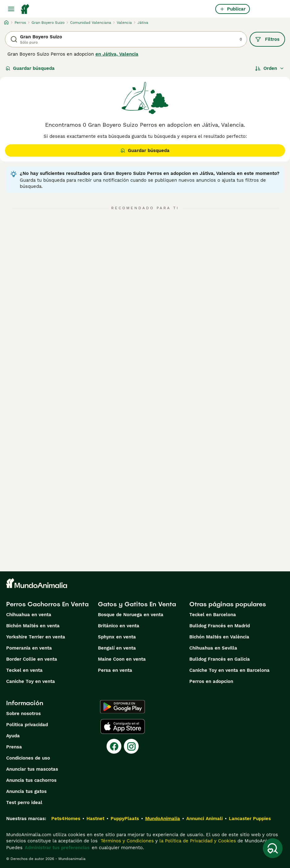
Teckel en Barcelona (213, 615)
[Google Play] (122, 707)
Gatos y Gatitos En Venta (137, 604)
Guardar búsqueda (30, 68)
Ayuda (13, 736)
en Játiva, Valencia (117, 54)
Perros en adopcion (211, 681)
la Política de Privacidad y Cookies (197, 841)
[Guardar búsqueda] (273, 848)
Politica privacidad (27, 725)
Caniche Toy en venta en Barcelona (229, 670)
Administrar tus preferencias (57, 848)
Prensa (14, 747)
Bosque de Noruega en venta (131, 615)
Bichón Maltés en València (219, 637)
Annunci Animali (204, 819)
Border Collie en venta (32, 659)
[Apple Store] (123, 726)
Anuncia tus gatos (26, 791)
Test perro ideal (24, 802)
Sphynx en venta (117, 637)
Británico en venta (119, 626)
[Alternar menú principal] (11, 9)
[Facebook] (114, 746)
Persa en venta (115, 670)
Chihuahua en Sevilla (213, 648)
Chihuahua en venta (29, 615)
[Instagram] (131, 746)
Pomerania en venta (29, 648)
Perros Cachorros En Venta (47, 604)
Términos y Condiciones (126, 841)
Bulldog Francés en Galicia (220, 659)
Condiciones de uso (28, 758)
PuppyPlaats (125, 819)
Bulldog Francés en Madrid (220, 626)
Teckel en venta (24, 670)
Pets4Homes (66, 819)
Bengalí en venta (117, 648)
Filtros (267, 39)
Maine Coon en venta (122, 659)
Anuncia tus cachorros (31, 780)
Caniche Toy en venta (31, 681)
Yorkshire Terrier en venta (36, 637)
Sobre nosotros (23, 713)
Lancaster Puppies (250, 819)
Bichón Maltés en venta (33, 626)
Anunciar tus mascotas (32, 769)
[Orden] (270, 68)
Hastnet (95, 819)
